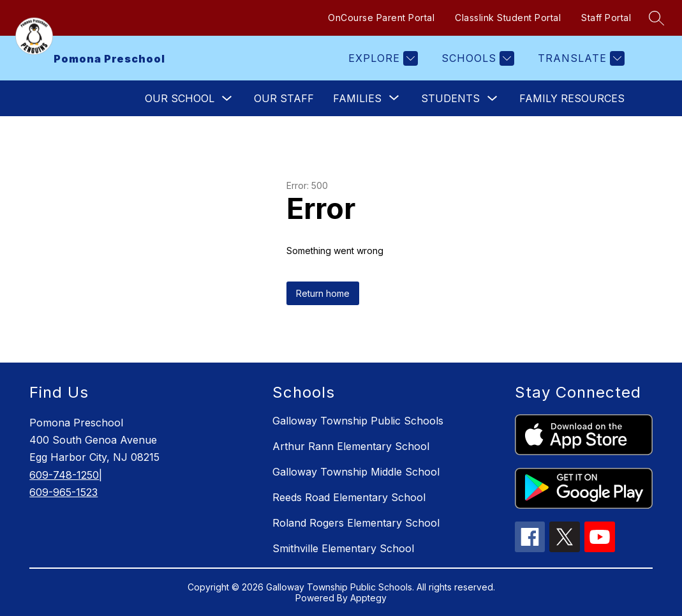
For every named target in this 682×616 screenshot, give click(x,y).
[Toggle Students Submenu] (493, 99)
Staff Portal (606, 18)
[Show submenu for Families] (357, 98)
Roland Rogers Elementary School (356, 523)
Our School (180, 98)
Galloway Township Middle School (356, 472)
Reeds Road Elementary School (349, 497)
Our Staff (284, 98)
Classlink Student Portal (508, 18)
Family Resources (572, 98)
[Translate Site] (580, 58)
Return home (323, 293)
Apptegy (368, 598)
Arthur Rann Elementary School (351, 446)
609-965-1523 (63, 492)
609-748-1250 (64, 475)
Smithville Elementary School (343, 548)
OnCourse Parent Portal (381, 18)
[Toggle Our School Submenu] (227, 99)
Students (450, 98)
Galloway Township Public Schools (358, 421)
